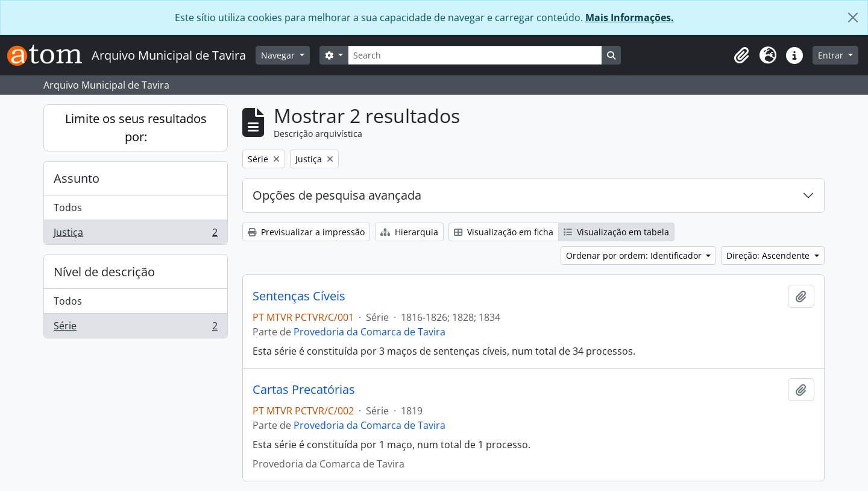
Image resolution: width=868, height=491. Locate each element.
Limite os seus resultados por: (136, 128)
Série (135, 328)
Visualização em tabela (616, 232)
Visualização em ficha (504, 232)
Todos (68, 207)
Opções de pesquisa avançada (337, 195)
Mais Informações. (630, 17)
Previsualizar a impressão (306, 232)
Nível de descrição (104, 272)
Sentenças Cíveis (299, 296)
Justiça (135, 235)
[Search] (475, 55)
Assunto (77, 178)
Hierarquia (409, 232)
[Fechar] (853, 17)
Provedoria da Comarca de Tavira (370, 332)
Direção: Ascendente (769, 255)
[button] (741, 55)
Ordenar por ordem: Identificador (635, 255)
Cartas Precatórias (304, 390)
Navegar (279, 55)
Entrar (832, 55)
